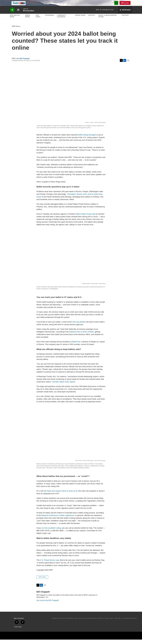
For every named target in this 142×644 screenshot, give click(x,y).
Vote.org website (79, 326)
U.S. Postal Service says (50, 565)
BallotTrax (76, 346)
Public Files (118, 623)
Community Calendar (62, 20)
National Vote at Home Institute (82, 336)
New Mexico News (15, 20)
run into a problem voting (51, 532)
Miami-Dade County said (86, 218)
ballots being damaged (87, 139)
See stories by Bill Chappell (48, 605)
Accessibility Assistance (129, 623)
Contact (92, 20)
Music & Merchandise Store (108, 20)
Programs (50, 20)
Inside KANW (80, 20)
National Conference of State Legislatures (58, 520)
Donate (127, 5)
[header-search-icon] (117, 5)
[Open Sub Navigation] (47, 23)
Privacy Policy (109, 623)
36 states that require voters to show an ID (61, 495)
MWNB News (28, 20)
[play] (12, 14)
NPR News (38, 20)
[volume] (18, 14)
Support (125, 20)
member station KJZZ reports (64, 386)
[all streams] (125, 14)
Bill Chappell (25, 63)
